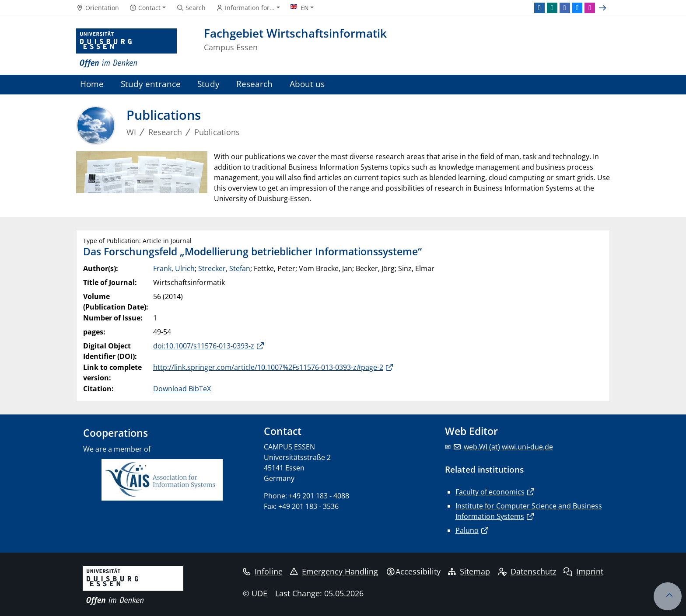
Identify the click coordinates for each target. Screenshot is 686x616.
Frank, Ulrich (174, 268)
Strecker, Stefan (224, 268)
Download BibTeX (182, 389)
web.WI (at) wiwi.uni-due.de (508, 447)
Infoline (263, 571)
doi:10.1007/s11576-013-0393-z (204, 346)
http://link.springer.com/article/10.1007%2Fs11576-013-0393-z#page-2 (268, 367)
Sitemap (469, 571)
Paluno (467, 530)
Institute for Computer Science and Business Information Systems (529, 511)
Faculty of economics (490, 492)
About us (307, 84)
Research (254, 84)
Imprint (583, 571)
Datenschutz (527, 571)
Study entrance (151, 84)
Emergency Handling (334, 571)
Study (208, 84)
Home (92, 84)
